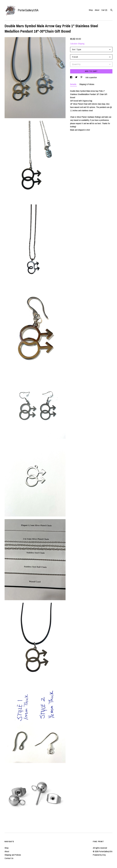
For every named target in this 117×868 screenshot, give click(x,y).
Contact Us (9, 858)
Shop (91, 10)
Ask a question (91, 77)
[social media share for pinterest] (82, 77)
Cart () (104, 10)
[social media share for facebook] (71, 77)
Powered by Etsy (99, 855)
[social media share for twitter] (77, 77)
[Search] (111, 10)
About (97, 10)
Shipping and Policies (13, 855)
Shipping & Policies (87, 84)
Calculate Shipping (77, 44)
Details (73, 84)
